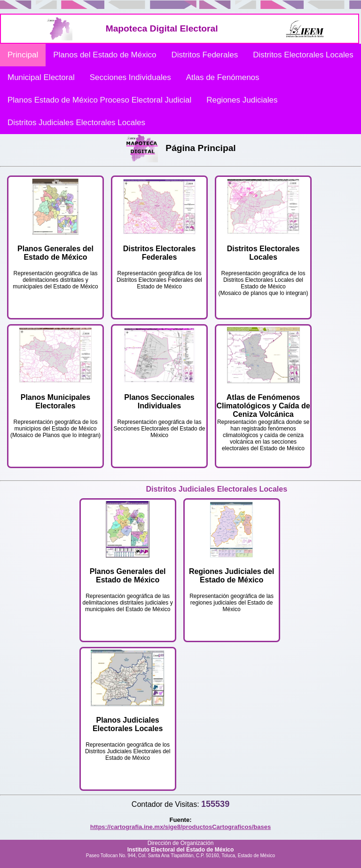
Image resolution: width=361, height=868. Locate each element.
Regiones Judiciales (242, 100)
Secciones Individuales (130, 77)
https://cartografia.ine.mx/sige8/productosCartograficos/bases (180, 827)
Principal (23, 55)
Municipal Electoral (41, 77)
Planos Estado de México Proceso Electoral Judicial (99, 100)
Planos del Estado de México (105, 55)
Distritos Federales (204, 55)
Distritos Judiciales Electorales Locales (76, 123)
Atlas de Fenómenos (223, 77)
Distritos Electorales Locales (303, 55)
